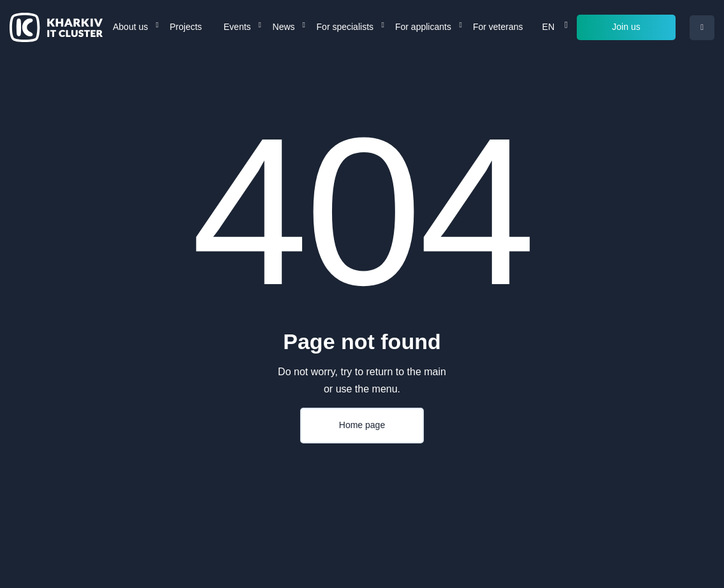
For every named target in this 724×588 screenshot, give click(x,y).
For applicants (423, 27)
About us (130, 27)
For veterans (498, 27)
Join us (626, 27)
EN (548, 27)
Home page (362, 425)
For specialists (345, 27)
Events (237, 27)
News (284, 27)
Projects (186, 27)
